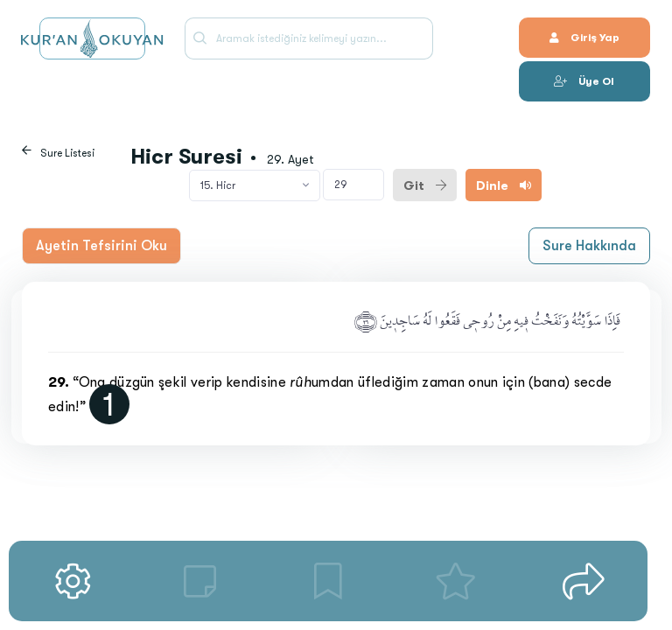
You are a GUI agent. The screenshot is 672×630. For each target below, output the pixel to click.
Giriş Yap (584, 38)
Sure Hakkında (589, 246)
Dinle (504, 185)
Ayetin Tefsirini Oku (101, 246)
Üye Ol (584, 81)
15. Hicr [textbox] (218, 185)
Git (425, 185)
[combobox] (255, 185)
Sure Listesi (67, 153)
